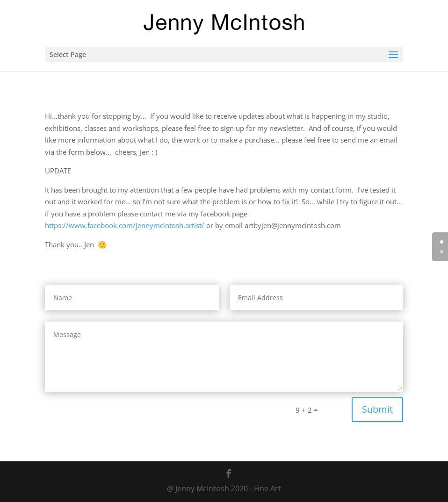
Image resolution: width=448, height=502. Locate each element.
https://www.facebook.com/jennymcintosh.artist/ (125, 225)
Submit (377, 409)
